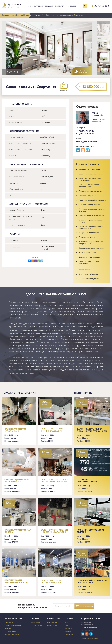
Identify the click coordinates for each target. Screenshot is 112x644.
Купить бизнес (52, 625)
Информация (36, 622)
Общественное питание (14, 625)
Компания (72, 6)
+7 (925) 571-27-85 (85, 131)
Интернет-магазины (12, 635)
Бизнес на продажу (36, 6)
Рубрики (37, 15)
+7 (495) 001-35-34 (102, 6)
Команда (68, 631)
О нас (67, 625)
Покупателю (60, 6)
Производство (10, 631)
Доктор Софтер (93, 639)
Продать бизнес (37, 625)
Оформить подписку (84, 606)
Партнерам (69, 635)
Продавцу (49, 6)
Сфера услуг (50, 15)
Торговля (8, 628)
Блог (66, 622)
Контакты (68, 628)
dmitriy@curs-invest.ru (87, 142)
